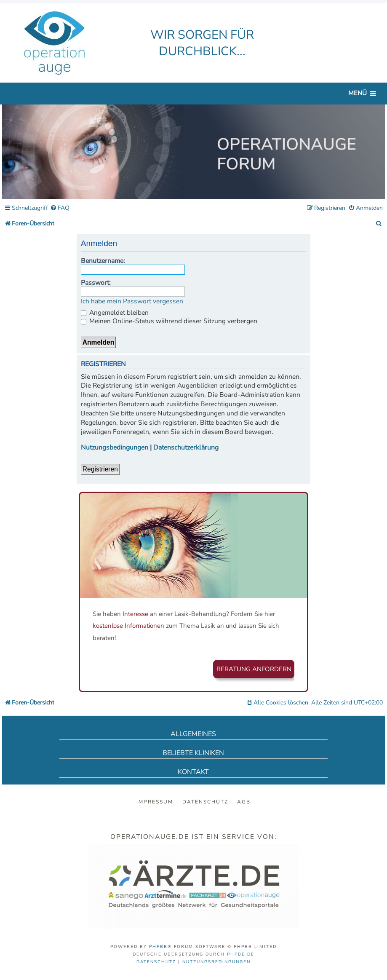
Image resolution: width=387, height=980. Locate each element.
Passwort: (96, 283)
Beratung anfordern (254, 669)
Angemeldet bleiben (115, 313)
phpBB (158, 947)
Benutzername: (103, 261)
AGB (244, 802)
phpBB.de (241, 954)
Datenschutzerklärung (186, 448)
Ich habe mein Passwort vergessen (132, 301)
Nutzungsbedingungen (115, 448)
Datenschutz (205, 802)
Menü (358, 93)
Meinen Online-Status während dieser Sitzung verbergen (169, 321)
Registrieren (100, 469)
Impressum (155, 802)
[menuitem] (60, 208)
